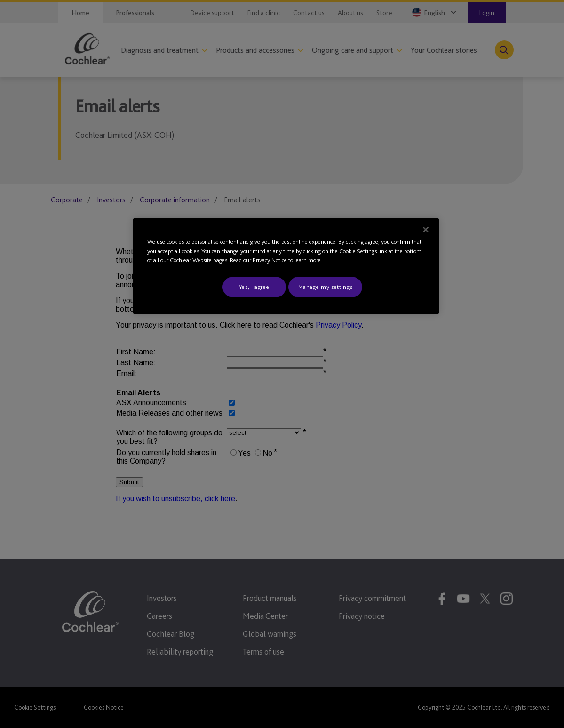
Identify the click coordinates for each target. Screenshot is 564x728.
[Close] (426, 230)
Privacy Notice (270, 260)
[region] (286, 266)
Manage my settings (326, 287)
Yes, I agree (254, 287)
